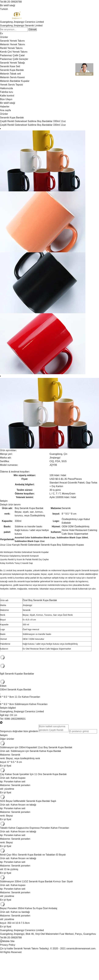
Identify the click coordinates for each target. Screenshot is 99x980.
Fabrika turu (6, 92)
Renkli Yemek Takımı (11, 48)
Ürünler (4, 37)
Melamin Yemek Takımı (13, 44)
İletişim (4, 501)
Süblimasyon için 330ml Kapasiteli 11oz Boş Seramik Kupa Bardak (36, 747)
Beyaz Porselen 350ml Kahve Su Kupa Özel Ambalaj (29, 908)
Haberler (5, 107)
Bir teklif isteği (8, 5)
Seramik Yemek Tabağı (12, 63)
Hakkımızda (6, 88)
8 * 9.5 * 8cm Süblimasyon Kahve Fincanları (24, 704)
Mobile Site (7, 941)
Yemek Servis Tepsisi (11, 85)
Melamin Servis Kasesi (12, 77)
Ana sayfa (5, 110)
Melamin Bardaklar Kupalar (15, 81)
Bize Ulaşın (6, 99)
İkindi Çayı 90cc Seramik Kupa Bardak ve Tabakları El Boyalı (33, 855)
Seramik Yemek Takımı (12, 41)
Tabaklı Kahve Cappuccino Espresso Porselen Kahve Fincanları (35, 828)
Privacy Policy (8, 945)
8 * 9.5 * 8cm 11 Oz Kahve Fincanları (20, 697)
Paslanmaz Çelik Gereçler (14, 59)
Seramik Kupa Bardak (12, 70)
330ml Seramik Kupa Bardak (16, 690)
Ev (1, 33)
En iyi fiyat (6, 766)
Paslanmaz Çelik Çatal (12, 55)
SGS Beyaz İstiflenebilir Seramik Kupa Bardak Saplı (28, 801)
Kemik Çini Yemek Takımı (14, 52)
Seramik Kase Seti (10, 66)
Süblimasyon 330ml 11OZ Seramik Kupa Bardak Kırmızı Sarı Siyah (36, 881)
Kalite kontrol (7, 96)
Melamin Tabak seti (10, 74)
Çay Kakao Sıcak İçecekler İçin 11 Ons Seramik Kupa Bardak (33, 774)
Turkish (4, 9)
